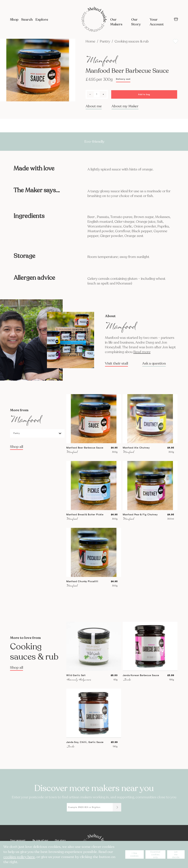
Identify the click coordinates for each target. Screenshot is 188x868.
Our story (60, 840)
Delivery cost (123, 79)
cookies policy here (19, 857)
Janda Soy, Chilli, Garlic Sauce (85, 742)
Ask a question (154, 364)
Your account (18, 840)
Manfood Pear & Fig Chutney (140, 515)
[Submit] (117, 807)
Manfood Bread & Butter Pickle (85, 515)
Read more (142, 352)
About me (94, 106)
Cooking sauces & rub (132, 41)
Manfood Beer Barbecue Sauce (85, 448)
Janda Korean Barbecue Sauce (141, 675)
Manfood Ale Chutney (136, 448)
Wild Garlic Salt (76, 675)
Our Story (136, 22)
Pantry (105, 41)
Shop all (17, 447)
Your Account (157, 22)
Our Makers (116, 22)
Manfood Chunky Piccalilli (82, 581)
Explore (42, 20)
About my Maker (125, 106)
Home (91, 41)
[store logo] (94, 20)
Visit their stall (116, 364)
